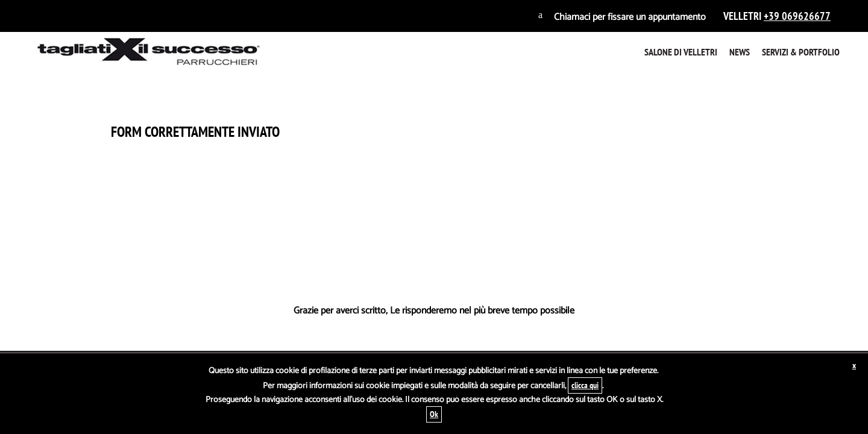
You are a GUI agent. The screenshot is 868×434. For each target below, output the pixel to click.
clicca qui (585, 385)
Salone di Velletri (681, 52)
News (740, 52)
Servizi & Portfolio (801, 52)
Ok (434, 414)
